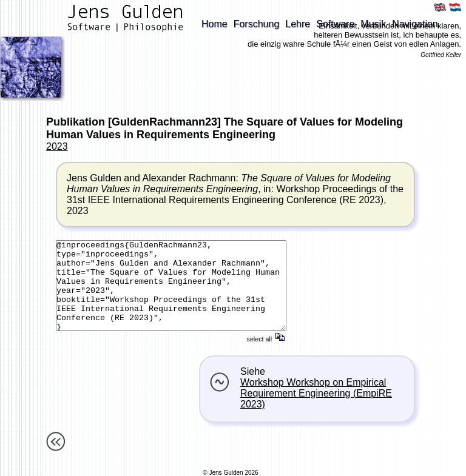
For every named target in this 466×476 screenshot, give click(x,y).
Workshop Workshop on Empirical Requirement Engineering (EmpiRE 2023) (316, 393)
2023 (57, 146)
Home (214, 24)
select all (267, 339)
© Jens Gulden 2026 (230, 473)
